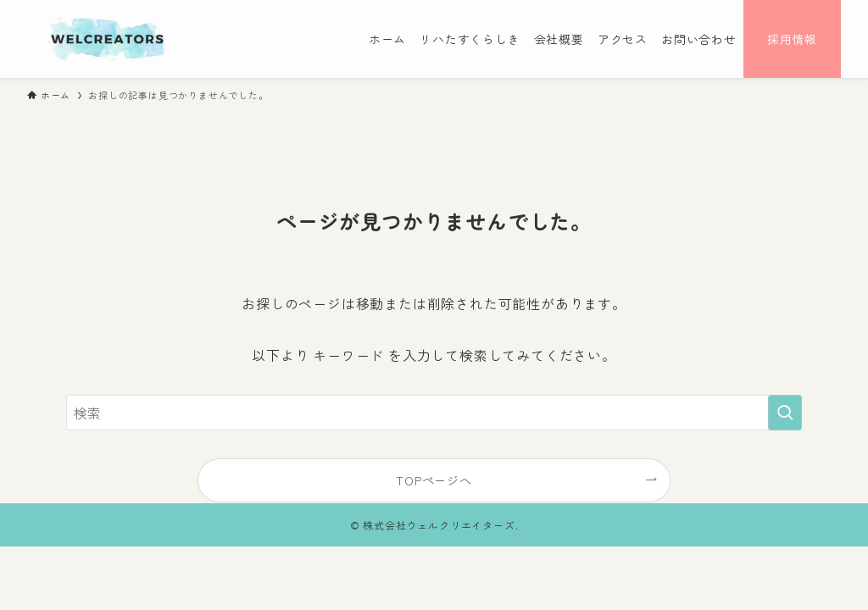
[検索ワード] (434, 413)
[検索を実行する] (785, 413)
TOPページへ (434, 480)
